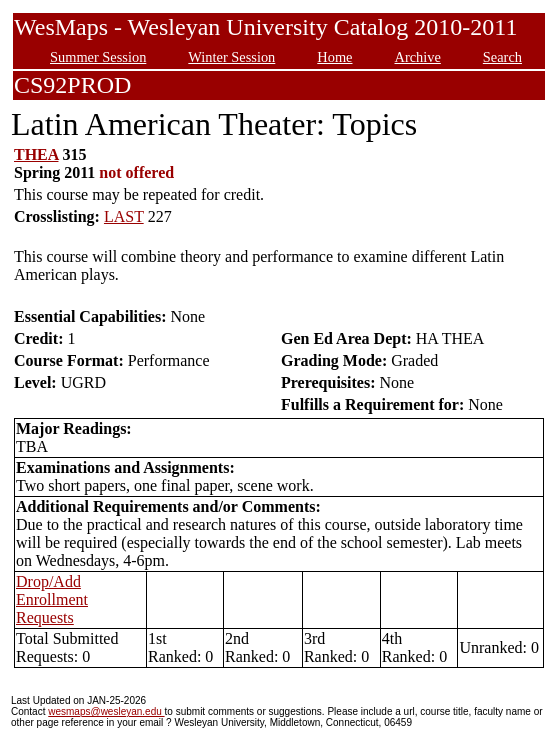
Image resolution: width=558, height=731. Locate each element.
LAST (124, 216)
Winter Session (231, 57)
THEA (36, 154)
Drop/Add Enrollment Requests (52, 599)
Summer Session (98, 57)
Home (334, 57)
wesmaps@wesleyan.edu (106, 711)
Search (502, 57)
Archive (417, 57)
